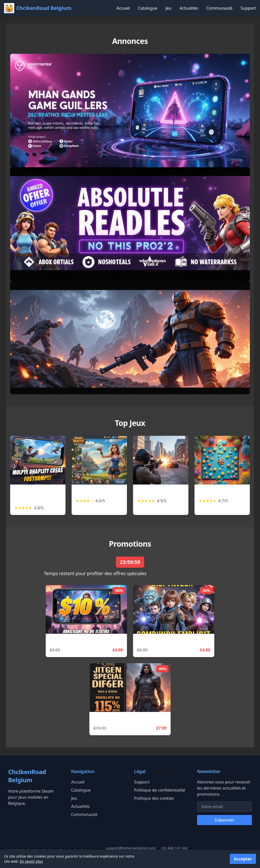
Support (248, 8)
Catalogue (148, 8)
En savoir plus (31, 861)
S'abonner (225, 820)
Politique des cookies (154, 798)
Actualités (189, 8)
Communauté (219, 8)
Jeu (168, 8)
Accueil (123, 8)
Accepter (243, 859)
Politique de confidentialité (160, 790)
